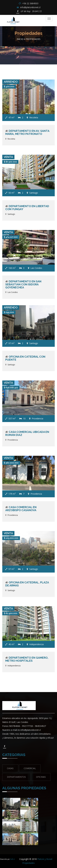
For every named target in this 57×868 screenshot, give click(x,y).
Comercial (30, 768)
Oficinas (41, 777)
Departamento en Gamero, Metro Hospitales (27, 659)
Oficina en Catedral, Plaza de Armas (27, 584)
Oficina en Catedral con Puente (25, 358)
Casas (10, 768)
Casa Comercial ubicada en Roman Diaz (27, 433)
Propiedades (33, 39)
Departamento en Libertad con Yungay (27, 208)
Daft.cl (12, 859)
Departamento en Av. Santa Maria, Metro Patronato (27, 132)
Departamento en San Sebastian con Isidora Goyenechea (23, 284)
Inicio (20, 39)
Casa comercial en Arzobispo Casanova (21, 509)
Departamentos (16, 777)
